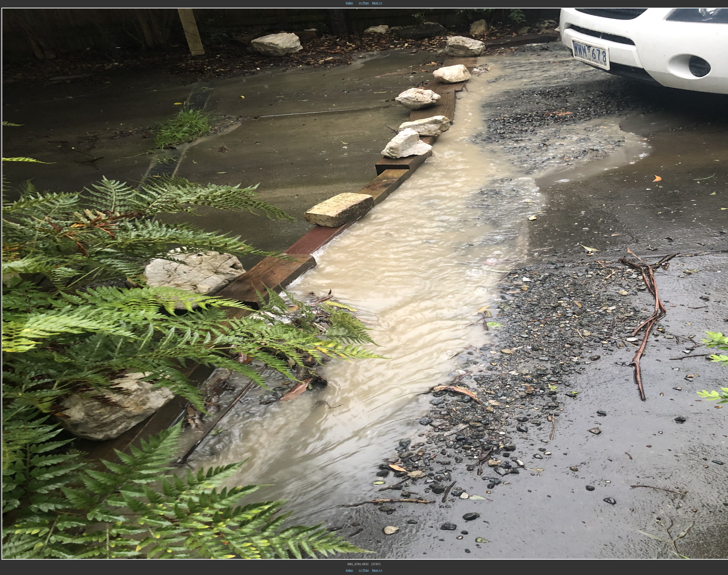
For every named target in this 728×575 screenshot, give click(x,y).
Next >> (377, 3)
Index (349, 3)
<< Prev (364, 3)
